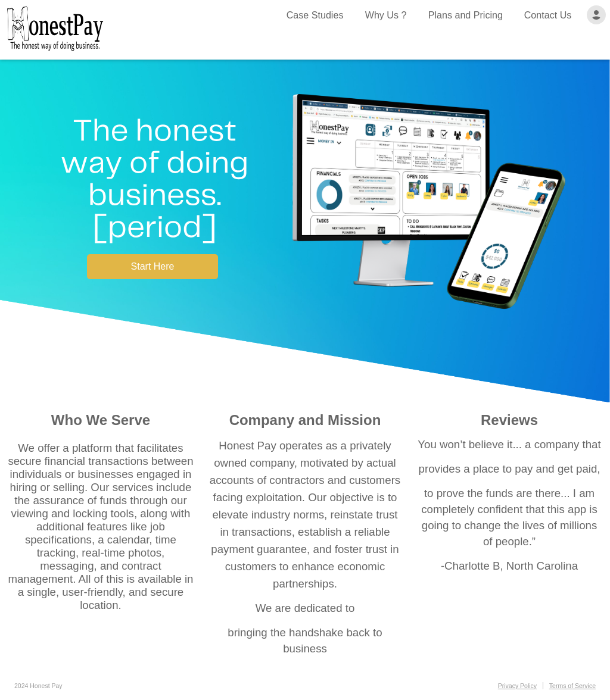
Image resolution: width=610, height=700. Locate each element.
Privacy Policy (517, 686)
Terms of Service (572, 686)
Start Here (153, 266)
